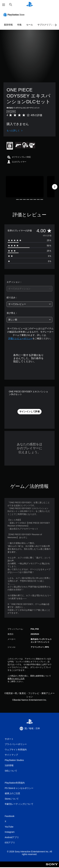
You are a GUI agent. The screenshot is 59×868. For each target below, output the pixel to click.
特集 (20, 25)
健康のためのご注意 (16, 679)
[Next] (55, 187)
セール (30, 25)
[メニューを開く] (4, 5)
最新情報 (8, 25)
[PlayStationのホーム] (30, 5)
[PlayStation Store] (15, 15)
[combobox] (29, 289)
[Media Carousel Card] (25, 187)
